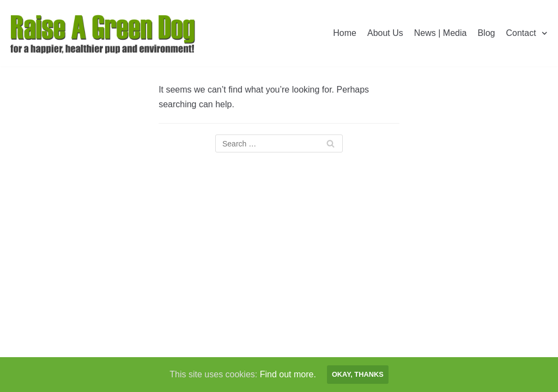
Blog (486, 33)
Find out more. (288, 374)
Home (345, 33)
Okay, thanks (358, 374)
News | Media (441, 33)
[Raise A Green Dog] (104, 33)
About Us (385, 33)
